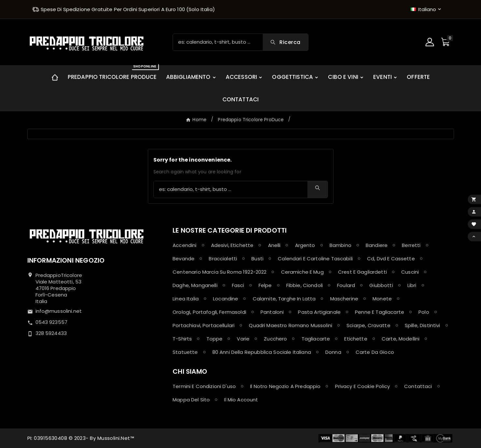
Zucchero (275, 339)
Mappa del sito (191, 400)
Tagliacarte (316, 339)
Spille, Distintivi (423, 325)
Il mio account (241, 400)
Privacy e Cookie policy (362, 386)
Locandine (226, 299)
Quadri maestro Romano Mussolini (290, 325)
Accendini (184, 245)
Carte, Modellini (401, 339)
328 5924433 (51, 333)
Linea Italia (186, 299)
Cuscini (410, 272)
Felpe (265, 285)
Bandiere (377, 245)
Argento (305, 245)
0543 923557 (52, 322)
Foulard (346, 285)
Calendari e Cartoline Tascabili (315, 259)
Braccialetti (223, 259)
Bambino (340, 245)
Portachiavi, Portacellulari (204, 325)
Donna (333, 352)
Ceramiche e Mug (302, 272)
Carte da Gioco (375, 352)
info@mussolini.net (59, 311)
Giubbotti (381, 285)
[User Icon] (431, 42)
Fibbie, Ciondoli (304, 285)
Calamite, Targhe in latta (284, 299)
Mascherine (344, 299)
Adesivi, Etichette (232, 245)
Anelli (274, 245)
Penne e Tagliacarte (380, 312)
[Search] (285, 42)
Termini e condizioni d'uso (204, 386)
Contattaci (418, 386)
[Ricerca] (218, 42)
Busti (257, 259)
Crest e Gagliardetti (362, 272)
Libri (412, 285)
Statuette (185, 352)
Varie (243, 339)
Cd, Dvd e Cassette (391, 259)
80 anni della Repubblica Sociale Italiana (262, 352)
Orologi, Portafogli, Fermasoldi (209, 312)
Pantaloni (272, 312)
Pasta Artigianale (319, 312)
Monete (382, 299)
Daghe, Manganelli (195, 285)
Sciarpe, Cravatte (368, 325)
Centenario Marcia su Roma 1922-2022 (219, 272)
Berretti (411, 245)
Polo (424, 312)
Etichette (356, 339)
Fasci (238, 285)
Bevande (184, 259)
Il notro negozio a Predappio (285, 386)
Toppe (215, 339)
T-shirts (182, 339)
